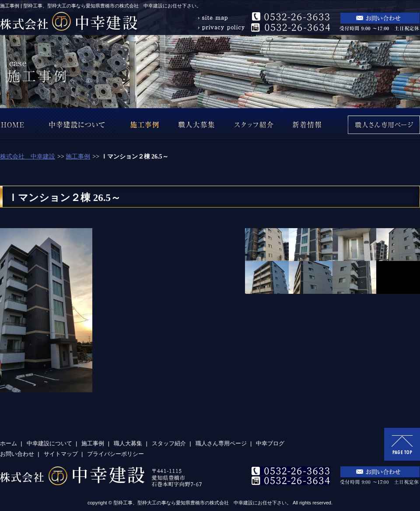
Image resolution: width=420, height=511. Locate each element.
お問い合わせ (17, 454)
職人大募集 (128, 443)
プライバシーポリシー (115, 454)
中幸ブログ (270, 443)
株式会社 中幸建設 (28, 157)
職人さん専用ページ (221, 443)
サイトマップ (61, 454)
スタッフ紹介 (169, 443)
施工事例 (78, 157)
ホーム (9, 443)
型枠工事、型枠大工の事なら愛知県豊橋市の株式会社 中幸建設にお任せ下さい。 (202, 503)
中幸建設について (49, 443)
